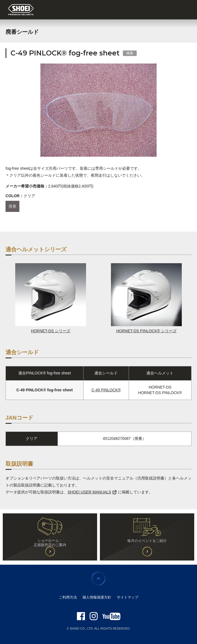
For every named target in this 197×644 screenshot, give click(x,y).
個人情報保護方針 (97, 597)
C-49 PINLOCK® (106, 390)
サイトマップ (128, 597)
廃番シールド (22, 32)
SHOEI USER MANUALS (92, 492)
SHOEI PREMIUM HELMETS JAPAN (21, 10)
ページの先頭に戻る (98, 579)
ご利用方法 (68, 597)
